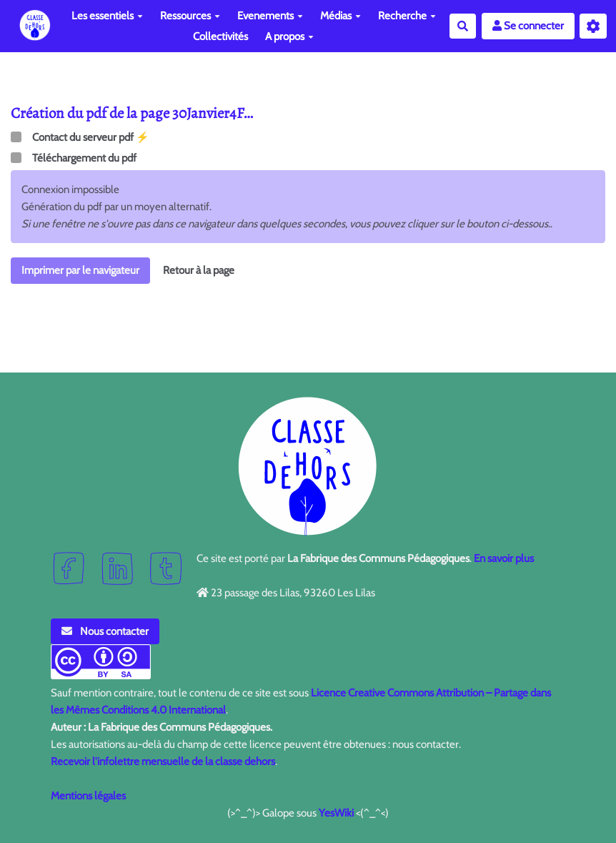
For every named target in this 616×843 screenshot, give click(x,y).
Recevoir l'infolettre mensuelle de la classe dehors (163, 761)
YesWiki (336, 813)
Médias (341, 16)
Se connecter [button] (528, 26)
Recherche (407, 16)
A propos (289, 36)
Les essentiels (107, 16)
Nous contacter (105, 631)
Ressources (190, 16)
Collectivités (220, 36)
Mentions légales (88, 796)
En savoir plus (504, 558)
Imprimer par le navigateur (80, 270)
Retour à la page (199, 270)
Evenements (270, 16)
